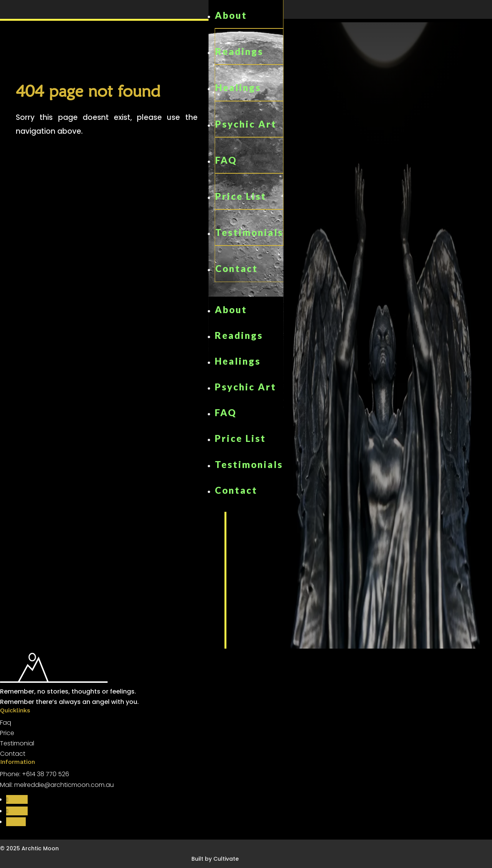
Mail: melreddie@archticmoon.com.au (57, 785)
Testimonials (249, 232)
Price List (241, 196)
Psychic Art (246, 124)
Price (7, 733)
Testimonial (17, 743)
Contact (237, 268)
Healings (238, 87)
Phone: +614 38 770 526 (35, 774)
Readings (239, 51)
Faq (6, 723)
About (231, 15)
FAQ (226, 160)
